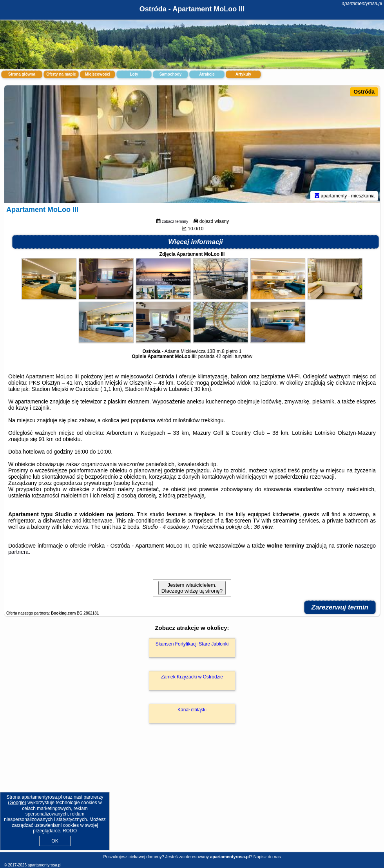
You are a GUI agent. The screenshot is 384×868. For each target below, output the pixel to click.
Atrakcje (207, 74)
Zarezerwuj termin (340, 607)
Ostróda (364, 92)
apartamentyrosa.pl (362, 4)
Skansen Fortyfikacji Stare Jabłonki (192, 644)
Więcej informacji (196, 242)
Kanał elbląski (192, 710)
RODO (70, 831)
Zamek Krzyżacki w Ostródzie (192, 677)
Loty (134, 74)
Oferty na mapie (61, 74)
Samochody (171, 74)
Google (17, 803)
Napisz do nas (267, 857)
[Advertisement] (192, 796)
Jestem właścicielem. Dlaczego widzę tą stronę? (192, 588)
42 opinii (225, 356)
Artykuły (243, 74)
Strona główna (22, 74)
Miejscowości (98, 74)
